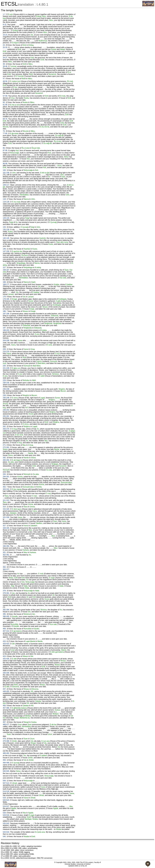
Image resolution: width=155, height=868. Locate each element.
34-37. (5, 58)
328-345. (6, 528)
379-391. (6, 593)
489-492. (6, 753)
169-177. (6, 284)
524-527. (6, 806)
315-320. (6, 509)
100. (5, 170)
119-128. (6, 202)
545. (5, 836)
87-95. (5, 150)
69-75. (5, 119)
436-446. (6, 673)
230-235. (6, 383)
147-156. (6, 251)
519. (5, 798)
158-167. (6, 270)
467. (5, 722)
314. (5, 507)
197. (5, 328)
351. (5, 552)
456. (5, 706)
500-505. (6, 771)
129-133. (6, 218)
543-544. (6, 832)
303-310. (6, 489)
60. (4, 102)
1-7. (4, 14)
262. (5, 426)
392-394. (6, 610)
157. (5, 267)
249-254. (6, 410)
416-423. (6, 644)
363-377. (6, 569)
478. (5, 739)
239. (5, 395)
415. (5, 641)
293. (5, 474)
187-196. (6, 314)
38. (4, 64)
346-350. (6, 546)
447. (5, 689)
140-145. (6, 238)
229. (5, 380)
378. (5, 591)
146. (5, 249)
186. (5, 311)
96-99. (5, 164)
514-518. (6, 791)
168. (5, 282)
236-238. (6, 389)
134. (5, 227)
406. (5, 629)
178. (5, 297)
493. (5, 760)
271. (5, 445)
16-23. (5, 35)
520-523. (6, 800)
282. (5, 458)
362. (5, 567)
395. (5, 614)
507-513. (6, 783)
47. (4, 79)
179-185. (6, 299)
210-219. (6, 352)
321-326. (6, 517)
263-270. (6, 429)
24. (4, 45)
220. (5, 366)
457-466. (6, 708)
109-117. (6, 185)
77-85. (5, 133)
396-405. (6, 616)
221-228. (6, 368)
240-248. (6, 398)
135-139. (6, 230)
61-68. (5, 105)
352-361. (6, 555)
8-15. (5, 25)
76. (4, 131)
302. (5, 487)
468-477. (6, 724)
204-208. (6, 340)
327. (5, 526)
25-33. (5, 47)
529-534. (6, 815)
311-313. (6, 500)
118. (5, 199)
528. (5, 813)
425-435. (6, 659)
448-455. (6, 691)
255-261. (6, 416)
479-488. (6, 741)
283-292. (6, 460)
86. (4, 148)
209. (5, 349)
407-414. (6, 631)
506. (5, 781)
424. (5, 656)
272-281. (6, 447)
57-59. (5, 96)
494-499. (6, 763)
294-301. (6, 477)
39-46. (5, 66)
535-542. (6, 823)
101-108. (6, 173)
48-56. (5, 81)
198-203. (6, 330)
